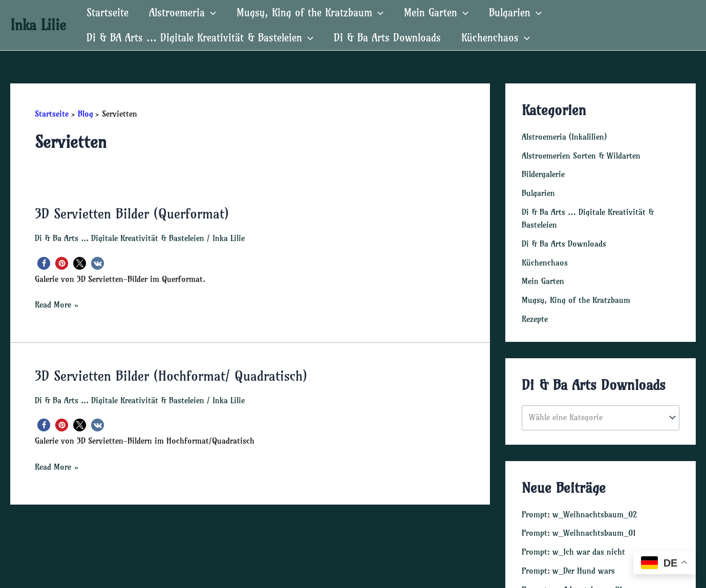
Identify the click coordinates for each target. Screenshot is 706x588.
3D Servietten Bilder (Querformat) (132, 214)
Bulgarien (515, 13)
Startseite (108, 13)
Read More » (57, 304)
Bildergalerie (543, 173)
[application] (210, 13)
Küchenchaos (496, 38)
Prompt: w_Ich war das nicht (573, 547)
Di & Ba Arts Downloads (387, 38)
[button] (44, 263)
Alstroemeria (183, 13)
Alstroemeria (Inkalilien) (564, 137)
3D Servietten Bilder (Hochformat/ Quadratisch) (171, 375)
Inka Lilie (38, 25)
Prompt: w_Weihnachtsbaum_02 (579, 510)
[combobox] (601, 413)
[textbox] (596, 413)
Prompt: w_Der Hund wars (568, 565)
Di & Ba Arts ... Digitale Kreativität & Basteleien (120, 237)
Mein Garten (436, 13)
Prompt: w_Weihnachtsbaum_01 (579, 528)
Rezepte (535, 315)
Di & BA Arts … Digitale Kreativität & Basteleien (200, 38)
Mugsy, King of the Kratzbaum (310, 13)
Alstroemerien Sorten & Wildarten (581, 155)
